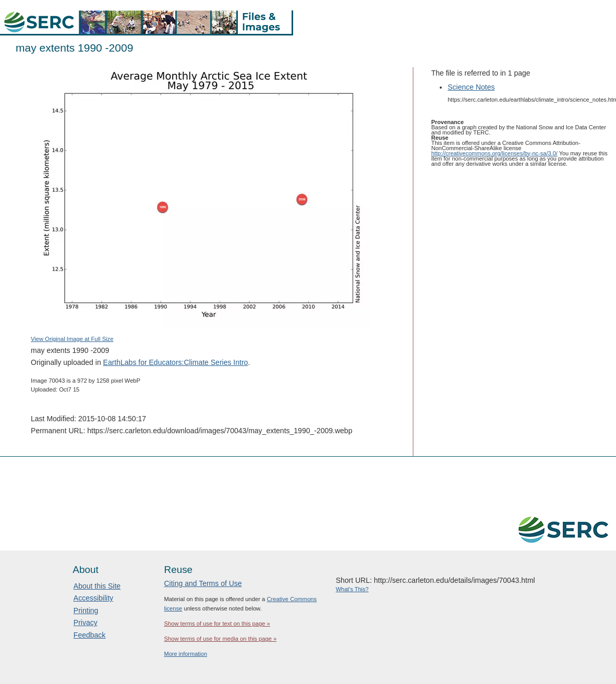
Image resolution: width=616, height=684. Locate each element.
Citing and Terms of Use (203, 583)
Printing (86, 610)
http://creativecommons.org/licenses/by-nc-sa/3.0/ (494, 153)
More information (185, 654)
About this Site (97, 586)
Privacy (86, 622)
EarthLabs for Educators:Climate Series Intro (176, 362)
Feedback (89, 635)
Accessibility (93, 598)
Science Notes (471, 87)
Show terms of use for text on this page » (217, 624)
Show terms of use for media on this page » (220, 639)
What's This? (352, 589)
